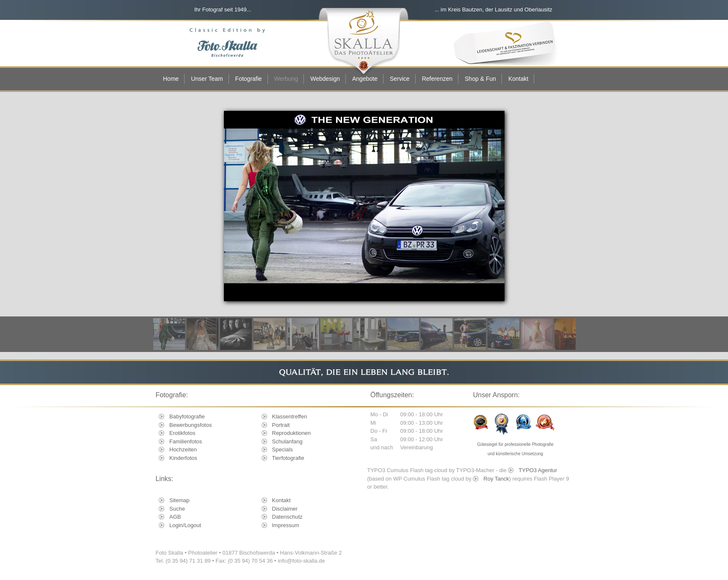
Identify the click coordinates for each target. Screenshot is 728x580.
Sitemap (179, 500)
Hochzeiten (183, 449)
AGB (175, 517)
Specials (283, 449)
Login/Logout (185, 525)
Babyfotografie (187, 416)
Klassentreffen (290, 416)
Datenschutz (287, 517)
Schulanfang (287, 441)
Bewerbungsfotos (190, 425)
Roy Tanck (496, 479)
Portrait (281, 425)
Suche (177, 509)
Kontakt (281, 500)
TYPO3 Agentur (538, 470)
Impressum (286, 525)
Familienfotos (186, 441)
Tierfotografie (288, 458)
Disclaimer (285, 509)
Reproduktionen (292, 433)
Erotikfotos (182, 433)
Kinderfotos (183, 458)
